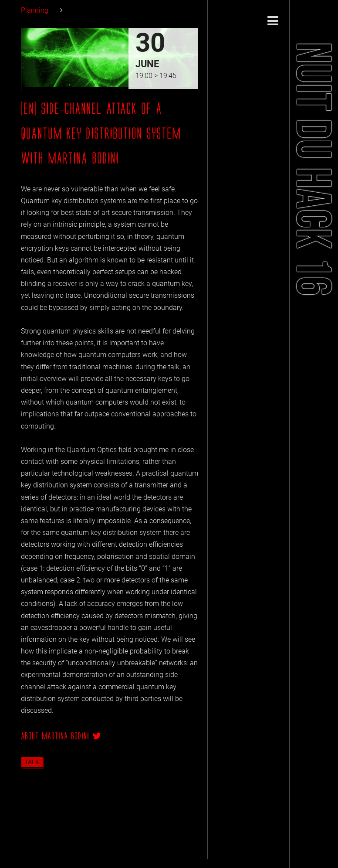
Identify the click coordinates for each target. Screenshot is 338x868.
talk (32, 762)
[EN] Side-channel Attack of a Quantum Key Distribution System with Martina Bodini (101, 133)
